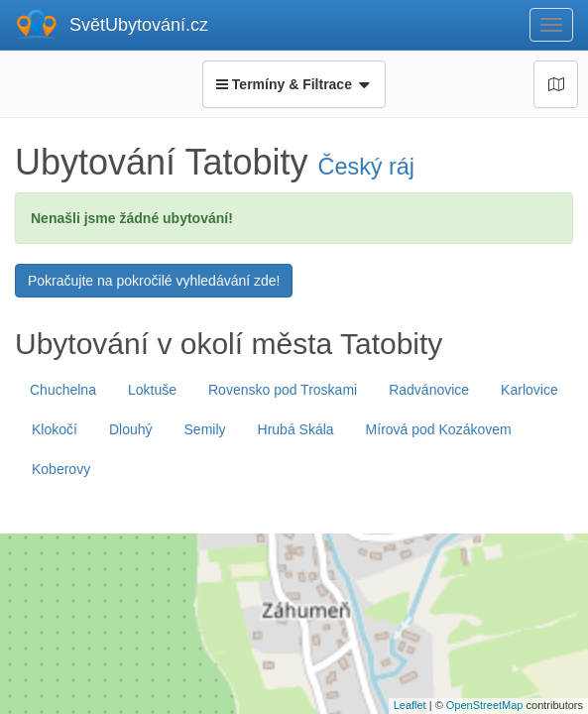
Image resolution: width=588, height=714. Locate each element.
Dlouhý (131, 429)
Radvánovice (429, 390)
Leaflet (410, 705)
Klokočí (55, 429)
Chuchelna (63, 390)
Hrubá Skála (296, 429)
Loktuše (152, 390)
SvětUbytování (139, 25)
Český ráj (366, 167)
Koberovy (61, 469)
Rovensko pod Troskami (283, 390)
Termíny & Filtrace (294, 84)
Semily (205, 429)
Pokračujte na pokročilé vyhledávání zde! (154, 281)
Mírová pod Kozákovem (439, 429)
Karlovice (529, 390)
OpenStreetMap (485, 705)
